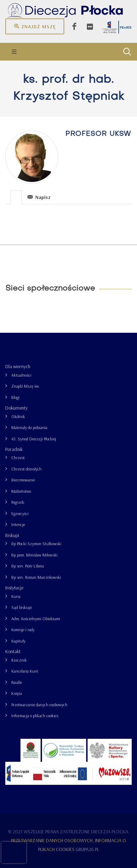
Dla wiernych (18, 366)
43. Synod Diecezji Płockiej (34, 439)
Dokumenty (16, 408)
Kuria (16, 596)
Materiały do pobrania (29, 427)
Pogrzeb (18, 502)
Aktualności (21, 375)
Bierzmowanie (23, 480)
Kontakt (13, 651)
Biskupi (12, 535)
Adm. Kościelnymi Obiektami (36, 619)
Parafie (17, 682)
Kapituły (18, 641)
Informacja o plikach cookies (35, 716)
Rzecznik (19, 660)
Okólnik (18, 416)
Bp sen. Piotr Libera (28, 566)
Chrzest (18, 458)
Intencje (18, 524)
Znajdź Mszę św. (26, 386)
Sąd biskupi (22, 607)
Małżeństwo (21, 491)
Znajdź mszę (35, 26)
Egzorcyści (20, 513)
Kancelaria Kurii (25, 671)
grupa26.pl (87, 849)
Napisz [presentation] (39, 197)
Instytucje (14, 588)
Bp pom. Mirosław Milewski (34, 555)
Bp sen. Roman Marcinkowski (36, 577)
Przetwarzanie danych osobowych (39, 705)
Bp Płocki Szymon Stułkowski (36, 544)
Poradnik (14, 449)
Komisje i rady (23, 630)
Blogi (15, 397)
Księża (17, 693)
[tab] (16, 197)
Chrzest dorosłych (26, 469)
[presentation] (16, 197)
